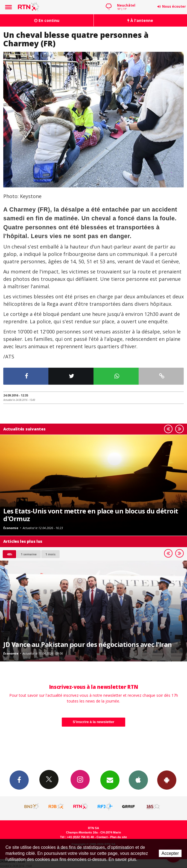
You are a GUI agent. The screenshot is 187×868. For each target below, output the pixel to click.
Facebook (19, 780)
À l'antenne (140, 20)
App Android (167, 780)
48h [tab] (9, 554)
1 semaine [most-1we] (29, 554)
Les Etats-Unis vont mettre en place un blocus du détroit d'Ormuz (91, 515)
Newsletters (110, 780)
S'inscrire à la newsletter (93, 722)
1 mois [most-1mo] (50, 554)
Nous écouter (174, 6)
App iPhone (138, 780)
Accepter (170, 853)
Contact (102, 837)
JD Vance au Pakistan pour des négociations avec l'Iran (88, 644)
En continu (47, 20)
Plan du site (119, 837)
